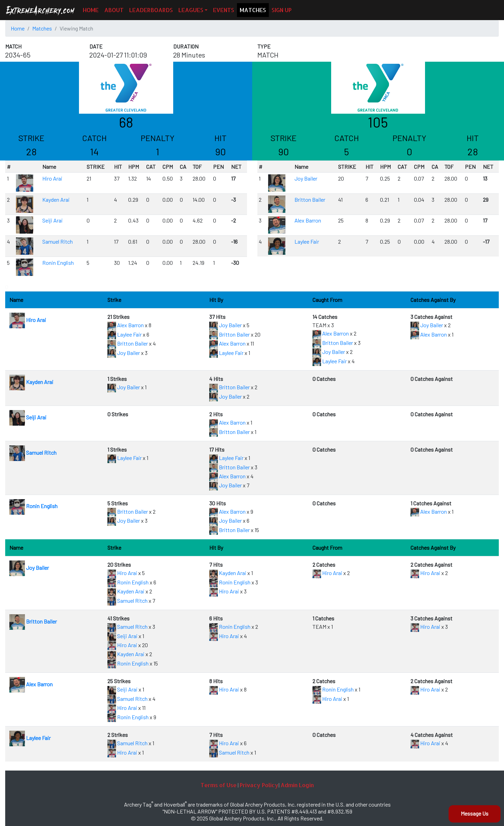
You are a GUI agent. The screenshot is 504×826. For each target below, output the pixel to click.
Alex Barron (308, 220)
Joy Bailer (306, 178)
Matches (42, 28)
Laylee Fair (307, 241)
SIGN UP (282, 10)
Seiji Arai (52, 220)
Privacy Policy (259, 785)
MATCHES (253, 10)
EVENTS (224, 10)
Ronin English (58, 263)
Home (18, 28)
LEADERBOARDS (151, 10)
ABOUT (114, 10)
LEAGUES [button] (191, 10)
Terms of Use (219, 785)
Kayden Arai (56, 199)
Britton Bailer (310, 199)
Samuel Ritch (58, 241)
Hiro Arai (52, 178)
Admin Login (297, 785)
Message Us (475, 813)
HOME (91, 10)
